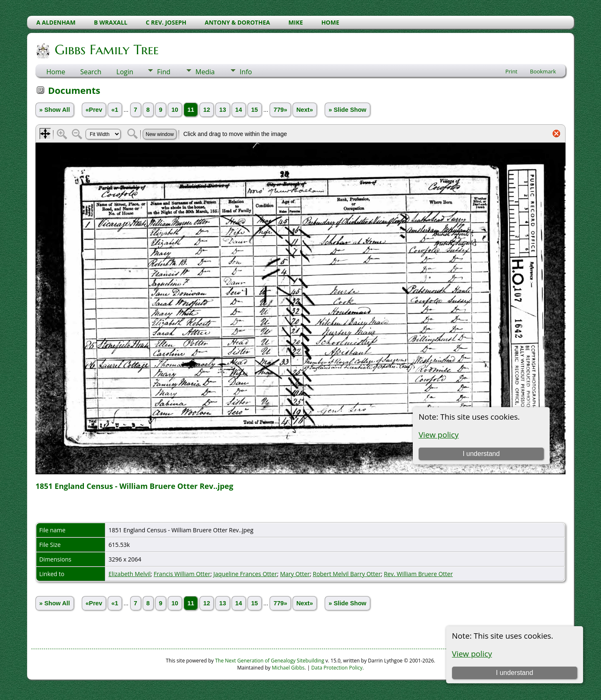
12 (207, 110)
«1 (115, 110)
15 (255, 110)
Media (205, 72)
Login (125, 72)
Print (511, 71)
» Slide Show (347, 110)
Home (56, 72)
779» (280, 110)
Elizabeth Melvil (130, 574)
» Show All (55, 110)
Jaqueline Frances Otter (245, 574)
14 (239, 110)
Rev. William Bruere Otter (418, 574)
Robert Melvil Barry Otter (347, 574)
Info (246, 72)
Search (91, 72)
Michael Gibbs (288, 668)
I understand (514, 673)
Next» (305, 110)
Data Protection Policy (337, 668)
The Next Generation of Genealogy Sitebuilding (270, 661)
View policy (472, 653)
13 (222, 110)
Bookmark (543, 71)
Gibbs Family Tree (106, 50)
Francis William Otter (182, 574)
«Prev (94, 110)
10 (175, 110)
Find (164, 72)
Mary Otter (295, 574)
